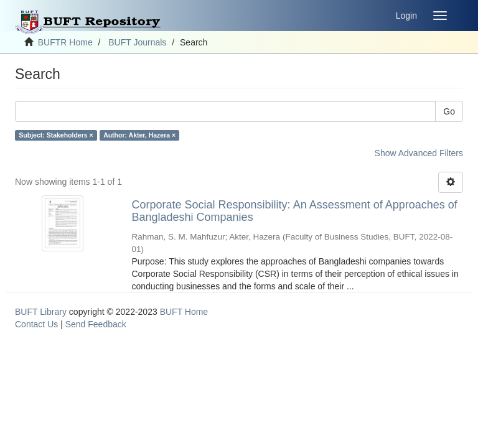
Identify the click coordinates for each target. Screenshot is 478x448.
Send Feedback (96, 324)
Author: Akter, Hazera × (139, 135)
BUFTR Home (65, 42)
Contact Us (36, 324)
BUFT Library (41, 312)
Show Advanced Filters (419, 153)
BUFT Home (184, 312)
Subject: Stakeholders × (56, 135)
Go (449, 111)
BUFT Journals (137, 42)
